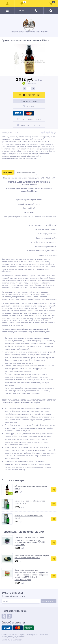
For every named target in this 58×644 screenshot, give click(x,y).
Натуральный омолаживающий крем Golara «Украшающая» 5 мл (32, 557)
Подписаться (49, 601)
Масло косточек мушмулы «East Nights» (29, 517)
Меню (22, 11)
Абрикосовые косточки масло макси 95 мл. (31, 487)
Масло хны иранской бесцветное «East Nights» (30, 502)
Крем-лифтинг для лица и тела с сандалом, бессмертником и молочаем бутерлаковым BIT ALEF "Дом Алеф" (30, 541)
